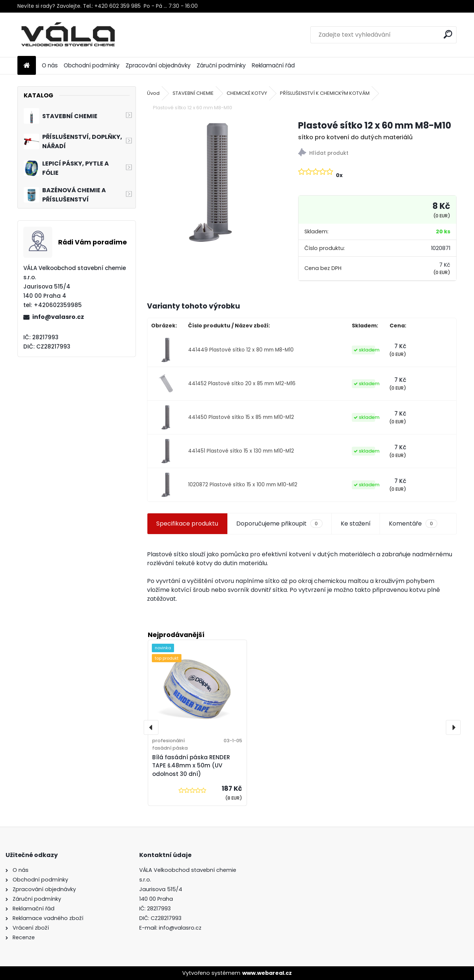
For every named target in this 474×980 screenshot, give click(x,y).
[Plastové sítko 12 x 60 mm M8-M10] (211, 183)
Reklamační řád (273, 65)
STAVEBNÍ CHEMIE (193, 93)
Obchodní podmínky (92, 65)
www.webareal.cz (267, 973)
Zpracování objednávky (158, 65)
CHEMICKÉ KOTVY (247, 93)
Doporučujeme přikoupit (279, 524)
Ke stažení (356, 524)
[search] (448, 34)
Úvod (153, 93)
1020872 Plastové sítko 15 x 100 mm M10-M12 (243, 485)
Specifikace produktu (187, 524)
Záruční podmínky (221, 65)
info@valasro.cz (58, 317)
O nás (50, 65)
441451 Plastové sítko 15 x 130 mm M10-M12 (241, 451)
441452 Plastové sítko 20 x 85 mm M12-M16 (242, 384)
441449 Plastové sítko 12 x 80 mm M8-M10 (241, 350)
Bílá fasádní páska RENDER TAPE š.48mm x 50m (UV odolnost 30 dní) (191, 766)
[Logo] (68, 35)
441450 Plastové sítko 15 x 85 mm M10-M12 (241, 417)
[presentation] (151, 727)
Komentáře (413, 524)
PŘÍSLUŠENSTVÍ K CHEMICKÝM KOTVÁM (325, 93)
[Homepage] (27, 66)
